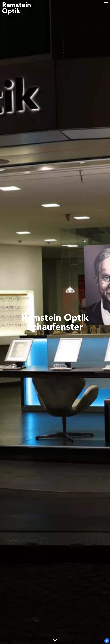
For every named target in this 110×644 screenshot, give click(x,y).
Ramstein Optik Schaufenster (55, 322)
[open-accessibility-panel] (107, 641)
